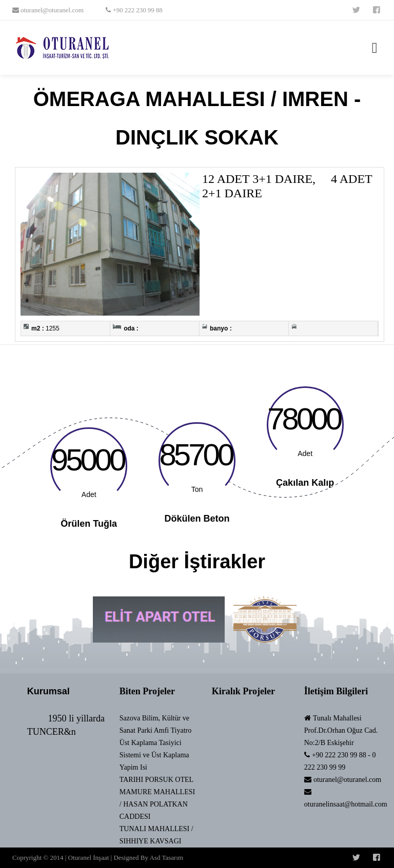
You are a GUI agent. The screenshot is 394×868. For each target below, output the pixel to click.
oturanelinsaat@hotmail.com (346, 804)
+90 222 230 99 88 (136, 10)
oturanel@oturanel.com (51, 10)
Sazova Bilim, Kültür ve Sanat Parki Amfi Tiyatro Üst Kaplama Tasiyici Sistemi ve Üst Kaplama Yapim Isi (155, 743)
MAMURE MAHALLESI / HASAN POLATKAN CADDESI (157, 804)
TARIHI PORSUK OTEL (156, 780)
